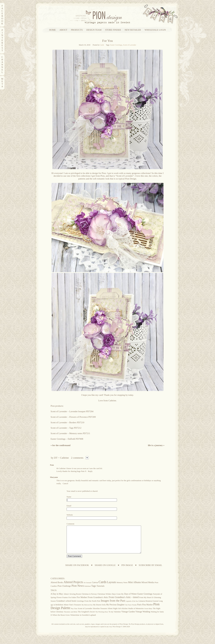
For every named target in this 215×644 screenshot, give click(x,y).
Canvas (95, 588)
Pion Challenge (64, 591)
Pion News (78, 591)
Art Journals (87, 588)
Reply (90, 471)
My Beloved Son (87, 610)
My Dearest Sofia (99, 610)
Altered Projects (73, 587)
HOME (52, 30)
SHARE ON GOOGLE (105, 571)
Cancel (65, 483)
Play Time (74, 614)
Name (69, 497)
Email (69, 506)
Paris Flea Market (145, 610)
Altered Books (57, 588)
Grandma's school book (66, 606)
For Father (72, 603)
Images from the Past (113, 606)
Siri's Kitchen (123, 614)
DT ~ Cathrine (61, 458)
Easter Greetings (116, 45)
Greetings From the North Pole (88, 606)
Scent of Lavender (130, 45)
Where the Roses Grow (61, 620)
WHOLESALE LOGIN (155, 30)
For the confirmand (61, 445)
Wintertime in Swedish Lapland (83, 620)
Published (88, 592)
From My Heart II (146, 603)
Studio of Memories (136, 614)
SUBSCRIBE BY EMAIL (150, 571)
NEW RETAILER (133, 30)
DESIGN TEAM (94, 30)
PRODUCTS (77, 30)
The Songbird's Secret (86, 617)
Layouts (112, 587)
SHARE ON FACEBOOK (77, 571)
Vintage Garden (128, 617)
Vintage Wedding (143, 617)
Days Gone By (118, 599)
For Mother (82, 603)
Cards (102, 45)
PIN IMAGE (127, 571)
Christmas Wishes (104, 599)
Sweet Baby (148, 614)
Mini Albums (135, 588)
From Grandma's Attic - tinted (124, 603)
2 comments (77, 458)
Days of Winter (131, 599)
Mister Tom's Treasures (72, 610)
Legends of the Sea (132, 606)
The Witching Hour (102, 617)
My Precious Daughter (115, 610)
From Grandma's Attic (98, 603)
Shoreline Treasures (100, 614)
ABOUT (63, 30)
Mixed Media (148, 588)
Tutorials (101, 591)
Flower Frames (62, 603)
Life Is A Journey (156, 445)
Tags (94, 591)
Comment (70, 524)
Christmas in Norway (89, 599)
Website (70, 515)
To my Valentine (115, 617)
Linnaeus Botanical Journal (148, 606)
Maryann (54, 477)
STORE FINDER (113, 30)
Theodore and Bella (71, 617)
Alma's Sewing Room (72, 599)
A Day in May (57, 599)
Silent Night (113, 614)
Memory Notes (122, 588)
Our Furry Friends (131, 610)
